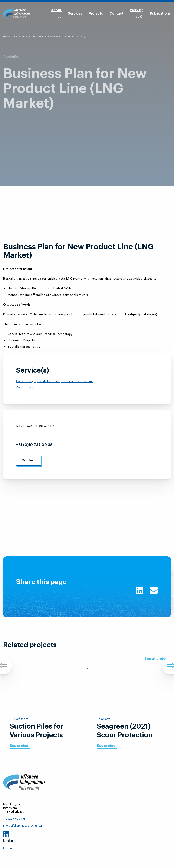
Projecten (19, 37)
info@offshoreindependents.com (48, 435)
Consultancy (25, 388)
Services (75, 14)
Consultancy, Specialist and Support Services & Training (55, 381)
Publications (160, 14)
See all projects (158, 659)
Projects (96, 14)
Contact (116, 14)
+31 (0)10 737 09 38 (34, 445)
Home (7, 37)
